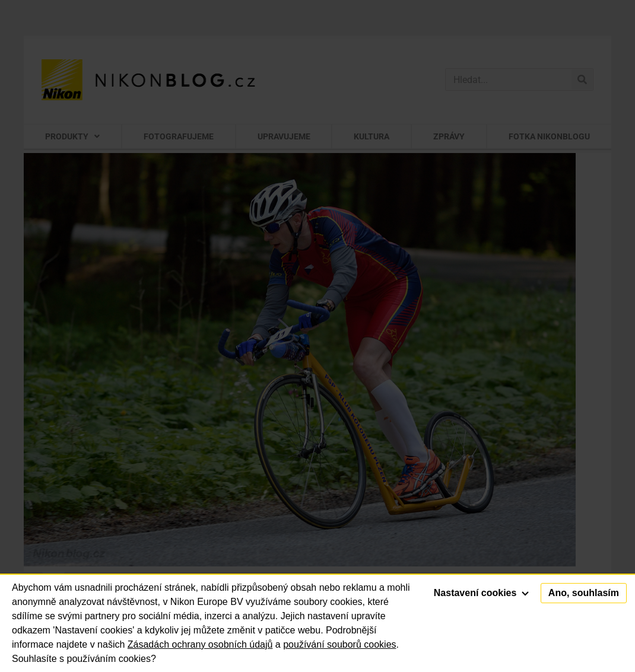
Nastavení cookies (481, 593)
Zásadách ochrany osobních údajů (200, 644)
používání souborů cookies (339, 644)
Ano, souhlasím (584, 593)
